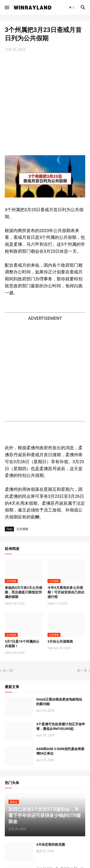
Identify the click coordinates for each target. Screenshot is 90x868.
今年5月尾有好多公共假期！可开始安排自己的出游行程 (66, 592)
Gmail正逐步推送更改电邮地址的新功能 (59, 702)
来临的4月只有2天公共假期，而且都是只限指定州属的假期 (24, 592)
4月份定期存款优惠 (51, 844)
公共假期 (22, 529)
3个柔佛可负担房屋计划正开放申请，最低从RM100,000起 (61, 726)
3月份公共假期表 (60, 641)
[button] (7, 7)
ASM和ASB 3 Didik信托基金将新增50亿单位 (60, 751)
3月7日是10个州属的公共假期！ (22, 644)
